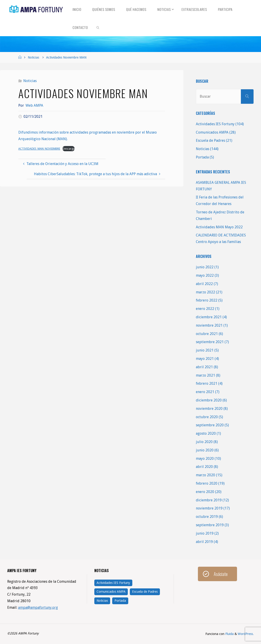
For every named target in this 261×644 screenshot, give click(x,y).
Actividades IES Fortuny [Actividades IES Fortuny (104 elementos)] (113, 583)
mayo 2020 (205, 459)
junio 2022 (205, 267)
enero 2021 (205, 392)
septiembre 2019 (210, 525)
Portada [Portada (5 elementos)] (120, 601)
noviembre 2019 (209, 508)
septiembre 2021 (210, 342)
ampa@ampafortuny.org (38, 607)
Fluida (229, 634)
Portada (202, 157)
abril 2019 (204, 542)
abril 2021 (204, 367)
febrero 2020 (207, 483)
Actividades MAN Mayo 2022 (219, 227)
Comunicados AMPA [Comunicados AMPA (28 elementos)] (111, 592)
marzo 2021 (205, 375)
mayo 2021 (205, 359)
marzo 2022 (205, 292)
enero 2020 (205, 492)
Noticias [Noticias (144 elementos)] (102, 601)
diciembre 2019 (209, 500)
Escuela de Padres (210, 140)
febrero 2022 (207, 300)
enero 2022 (205, 309)
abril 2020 (204, 467)
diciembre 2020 (209, 400)
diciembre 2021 (209, 317)
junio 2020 (205, 450)
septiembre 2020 (210, 425)
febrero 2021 (207, 383)
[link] (98, 27)
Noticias (33, 57)
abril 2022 (204, 284)
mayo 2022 (205, 275)
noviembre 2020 (209, 409)
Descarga (69, 149)
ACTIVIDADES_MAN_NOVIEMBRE (39, 149)
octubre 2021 (207, 334)
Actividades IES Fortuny (215, 124)
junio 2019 (205, 533)
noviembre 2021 (209, 325)
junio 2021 (205, 350)
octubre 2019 (207, 517)
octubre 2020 (207, 417)
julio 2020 (204, 442)
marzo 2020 (205, 475)
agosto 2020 (206, 433)
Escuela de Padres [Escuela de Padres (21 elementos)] (145, 592)
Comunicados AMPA (212, 132)
